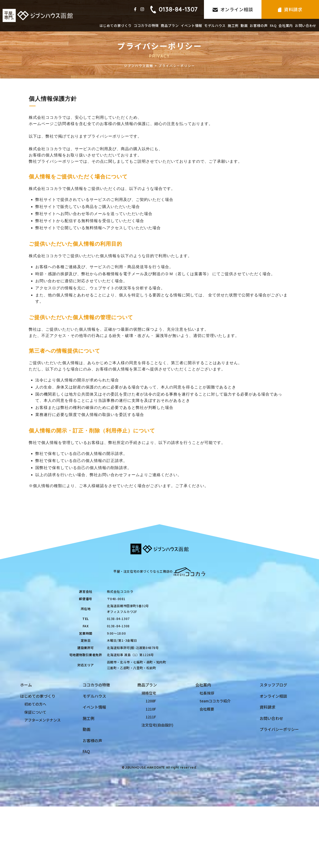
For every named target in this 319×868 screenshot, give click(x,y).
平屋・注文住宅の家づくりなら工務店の (160, 571)
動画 (244, 26)
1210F (151, 709)
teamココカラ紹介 (215, 701)
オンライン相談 (233, 9)
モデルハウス (215, 26)
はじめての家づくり (116, 26)
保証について (35, 712)
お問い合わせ (306, 26)
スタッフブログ (273, 685)
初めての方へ (35, 704)
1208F (151, 701)
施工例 (233, 26)
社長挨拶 (207, 693)
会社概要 (207, 709)
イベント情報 (191, 26)
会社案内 (286, 26)
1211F (151, 717)
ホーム (26, 685)
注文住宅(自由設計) (157, 725)
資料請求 (290, 9)
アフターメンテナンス (42, 720)
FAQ (273, 26)
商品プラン (170, 26)
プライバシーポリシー (279, 729)
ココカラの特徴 (146, 26)
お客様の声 (259, 26)
